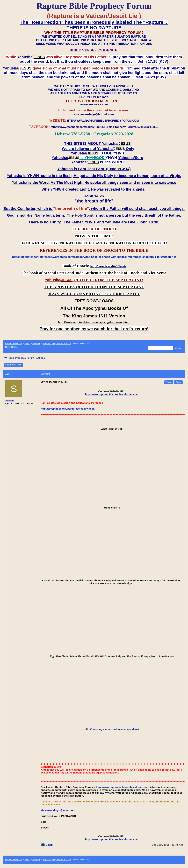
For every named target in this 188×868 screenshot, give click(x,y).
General (36, 343)
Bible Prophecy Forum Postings (57, 343)
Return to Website (13, 343)
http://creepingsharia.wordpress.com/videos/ (68, 409)
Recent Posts (11, 347)
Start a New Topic (13, 365)
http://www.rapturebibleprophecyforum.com (112, 394)
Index (27, 343)
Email (49, 845)
